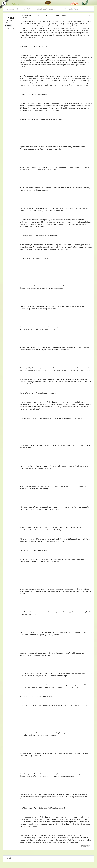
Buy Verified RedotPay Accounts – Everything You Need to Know (55, 9)
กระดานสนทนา (10, 9)
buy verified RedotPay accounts (75, 28)
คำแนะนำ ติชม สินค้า (24, 9)
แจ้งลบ (90, 16)
